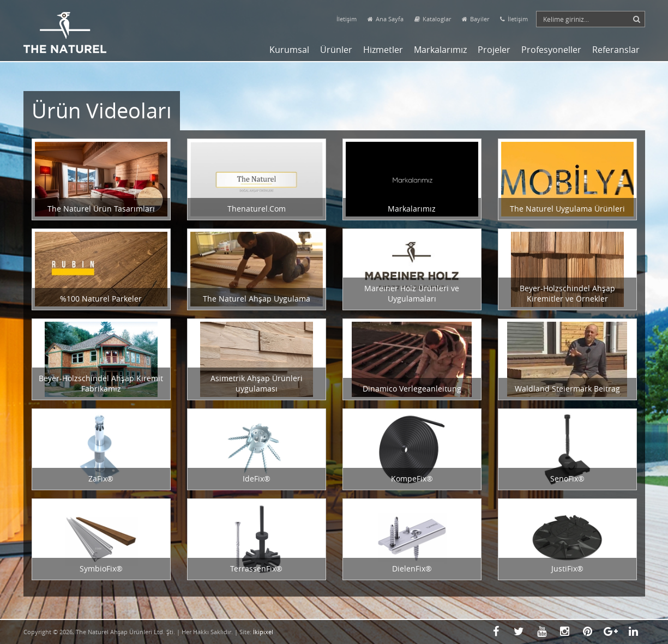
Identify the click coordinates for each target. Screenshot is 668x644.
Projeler (494, 50)
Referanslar (616, 50)
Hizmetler (383, 50)
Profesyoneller (551, 50)
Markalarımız (440, 50)
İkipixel (263, 632)
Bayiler (476, 19)
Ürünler (336, 50)
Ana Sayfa (386, 19)
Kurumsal (289, 50)
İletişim (347, 19)
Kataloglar (433, 19)
